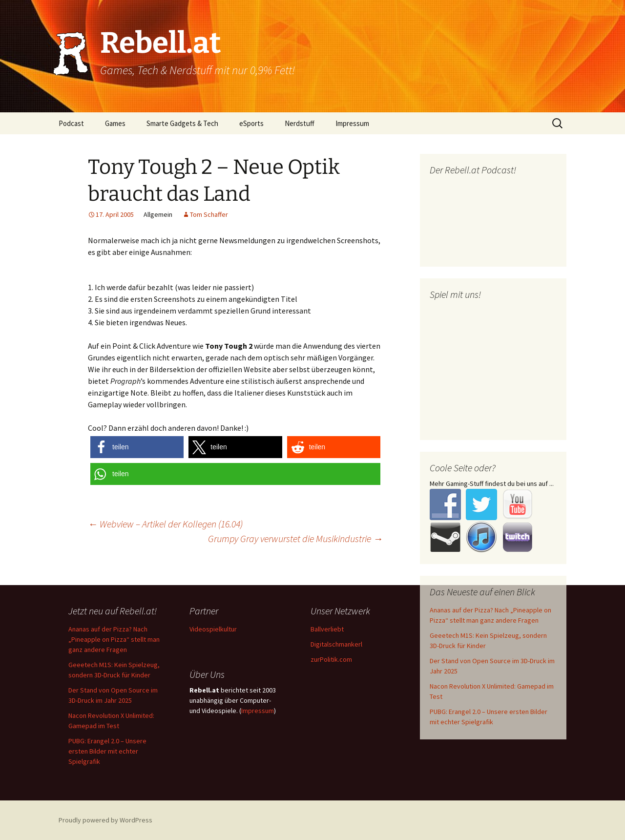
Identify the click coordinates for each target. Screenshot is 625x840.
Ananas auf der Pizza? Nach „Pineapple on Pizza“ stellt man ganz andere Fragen (114, 639)
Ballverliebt (327, 629)
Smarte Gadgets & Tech (182, 123)
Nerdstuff (300, 123)
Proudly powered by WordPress (105, 820)
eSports (251, 123)
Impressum (352, 123)
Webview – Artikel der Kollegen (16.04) (165, 524)
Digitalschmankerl (336, 644)
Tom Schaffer (209, 214)
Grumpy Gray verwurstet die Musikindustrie (295, 538)
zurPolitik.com (331, 659)
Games (115, 123)
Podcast (71, 123)
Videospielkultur (213, 629)
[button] (137, 447)
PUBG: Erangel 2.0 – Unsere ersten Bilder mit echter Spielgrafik (107, 751)
